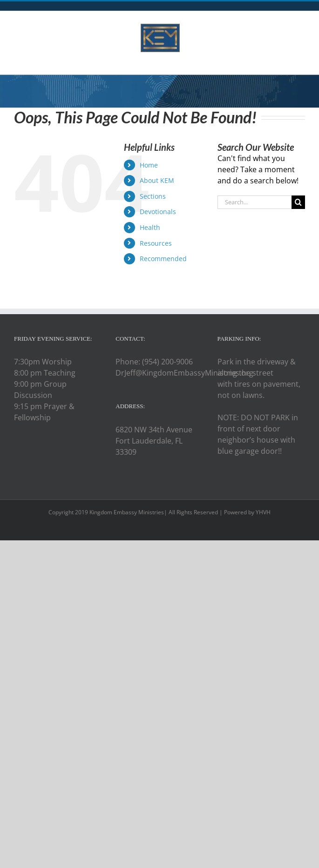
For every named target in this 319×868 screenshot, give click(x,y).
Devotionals (158, 212)
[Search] (298, 202)
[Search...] (255, 202)
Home (149, 165)
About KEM (157, 180)
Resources (156, 243)
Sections (153, 196)
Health (150, 227)
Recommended (163, 259)
